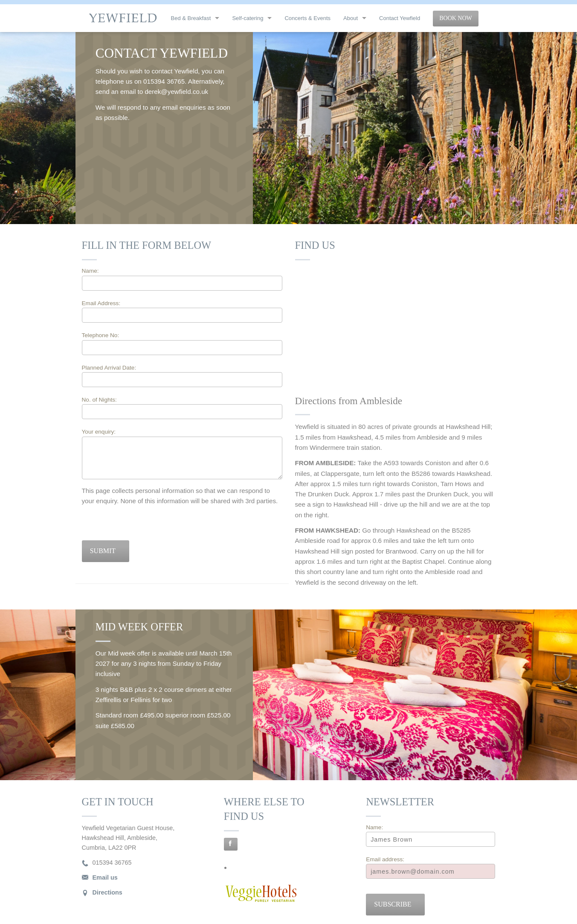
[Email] (431, 871)
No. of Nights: (99, 400)
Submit (103, 551)
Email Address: (101, 303)
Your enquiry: (99, 432)
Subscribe (393, 904)
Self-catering (248, 18)
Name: (90, 271)
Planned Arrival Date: (182, 376)
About (351, 18)
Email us (105, 877)
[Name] (431, 839)
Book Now (456, 18)
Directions (107, 892)
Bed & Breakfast (191, 18)
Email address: (385, 859)
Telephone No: (101, 335)
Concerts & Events (307, 18)
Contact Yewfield (400, 18)
